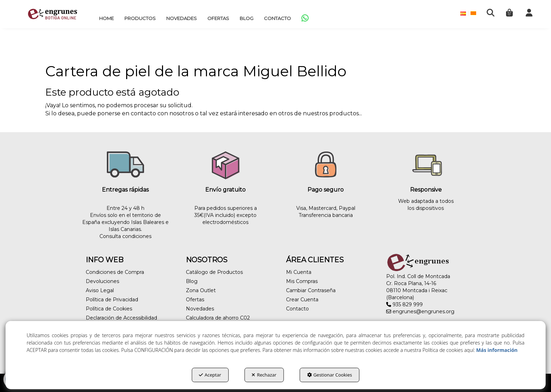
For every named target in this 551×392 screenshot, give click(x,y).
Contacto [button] (297, 309)
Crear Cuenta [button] (302, 300)
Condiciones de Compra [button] (115, 272)
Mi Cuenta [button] (299, 272)
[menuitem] (106, 18)
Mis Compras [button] (302, 281)
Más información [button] (497, 350)
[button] (53, 14)
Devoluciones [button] (102, 281)
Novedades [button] (200, 309)
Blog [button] (192, 281)
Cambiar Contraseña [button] (311, 290)
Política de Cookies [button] (109, 309)
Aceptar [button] (210, 375)
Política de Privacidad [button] (112, 300)
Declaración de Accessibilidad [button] (121, 318)
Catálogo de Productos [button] (214, 272)
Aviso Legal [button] (100, 290)
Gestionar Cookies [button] (330, 375)
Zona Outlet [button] (201, 290)
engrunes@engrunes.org (420, 311)
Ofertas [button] (195, 300)
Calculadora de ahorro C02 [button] (218, 318)
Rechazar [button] (264, 375)
